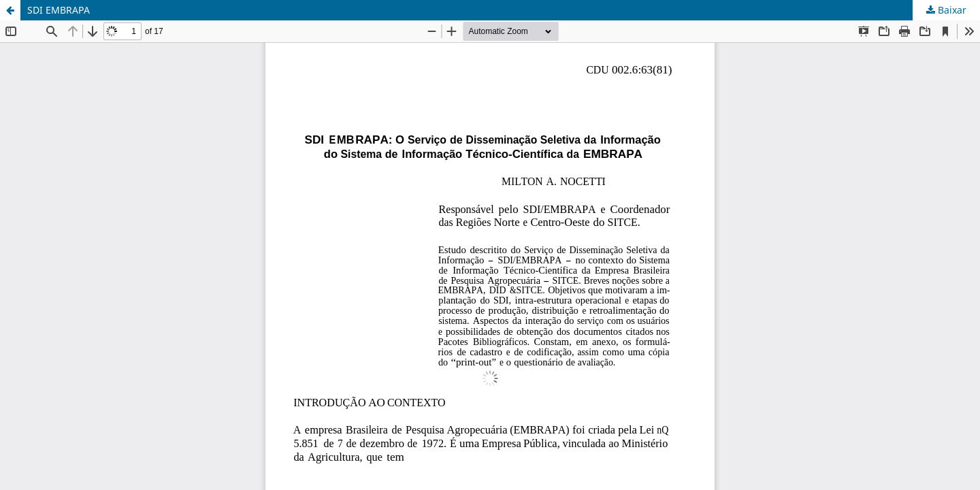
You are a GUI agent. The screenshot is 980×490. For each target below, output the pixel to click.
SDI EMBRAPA (59, 10)
